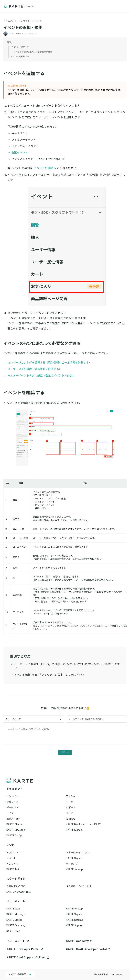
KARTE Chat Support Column (28, 957)
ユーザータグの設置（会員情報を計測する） (35, 369)
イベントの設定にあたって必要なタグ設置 (44, 343)
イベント (37, 21)
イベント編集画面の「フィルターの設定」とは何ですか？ (49, 675)
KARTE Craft (13, 931)
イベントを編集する (26, 393)
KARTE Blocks (14, 920)
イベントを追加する (26, 74)
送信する (65, 752)
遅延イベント (20, 152)
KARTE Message (16, 914)
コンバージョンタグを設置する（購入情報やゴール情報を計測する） (49, 363)
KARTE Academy (16, 925)
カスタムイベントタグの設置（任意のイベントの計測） (41, 375)
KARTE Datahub (75, 920)
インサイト (24, 21)
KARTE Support (75, 925)
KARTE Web (13, 909)
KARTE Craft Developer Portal (88, 949)
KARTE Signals (74, 914)
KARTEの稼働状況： (20, 974)
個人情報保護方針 (101, 974)
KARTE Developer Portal (25, 949)
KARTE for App (74, 909)
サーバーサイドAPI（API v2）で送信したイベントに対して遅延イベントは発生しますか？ (67, 666)
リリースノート (18, 941)
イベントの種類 (43, 168)
